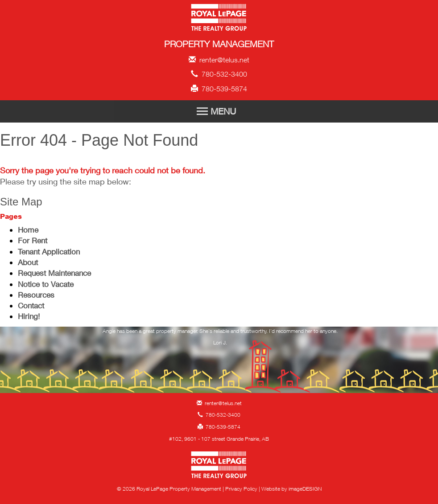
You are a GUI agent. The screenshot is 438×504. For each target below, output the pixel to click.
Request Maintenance (54, 273)
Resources (36, 295)
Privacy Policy (241, 489)
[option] (220, 340)
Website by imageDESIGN (291, 489)
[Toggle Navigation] (219, 111)
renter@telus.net (219, 60)
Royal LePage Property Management (219, 19)
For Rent (33, 240)
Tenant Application (49, 252)
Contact (31, 305)
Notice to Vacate (46, 284)
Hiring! (29, 316)
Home (28, 230)
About (28, 262)
